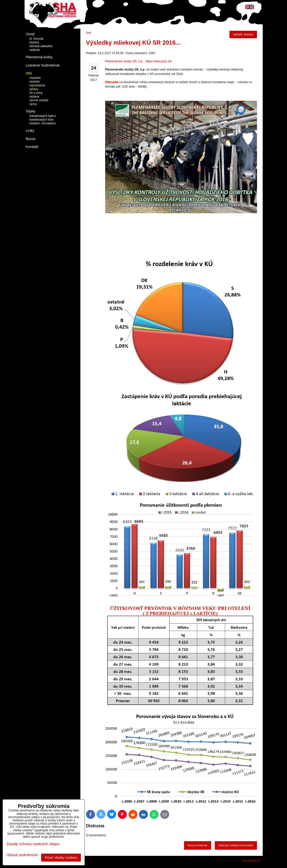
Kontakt (32, 147)
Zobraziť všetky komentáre (236, 845)
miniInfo (35, 82)
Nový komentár (198, 845)
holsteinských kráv (42, 120)
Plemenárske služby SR (121, 61)
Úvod (30, 34)
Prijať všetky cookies (61, 858)
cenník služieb (39, 100)
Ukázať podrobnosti (22, 855)
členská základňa (41, 46)
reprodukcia (37, 85)
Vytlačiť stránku (243, 35)
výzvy (33, 104)
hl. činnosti (37, 39)
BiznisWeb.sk (251, 861)
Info (29, 73)
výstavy (34, 97)
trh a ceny (36, 93)
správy (34, 89)
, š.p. (140, 61)
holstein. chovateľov (43, 123)
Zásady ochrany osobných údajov (33, 844)
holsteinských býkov (43, 116)
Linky (30, 130)
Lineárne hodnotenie (43, 65)
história (34, 42)
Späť (89, 33)
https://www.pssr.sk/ (159, 61)
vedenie (35, 50)
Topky (31, 111)
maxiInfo (35, 78)
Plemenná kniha (39, 57)
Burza (31, 139)
